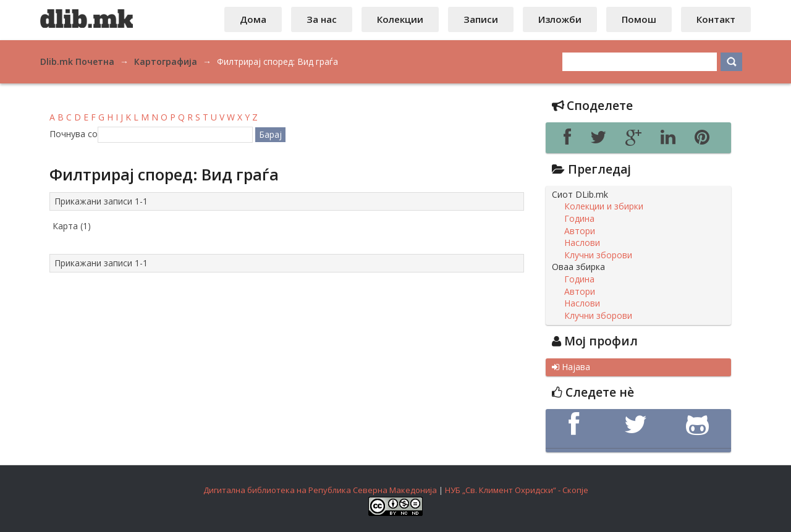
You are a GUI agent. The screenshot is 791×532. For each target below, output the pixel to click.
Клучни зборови (598, 255)
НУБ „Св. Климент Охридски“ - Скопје (517, 490)
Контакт (716, 19)
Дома (253, 19)
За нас (322, 19)
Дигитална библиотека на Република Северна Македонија (320, 490)
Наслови (582, 243)
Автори (580, 231)
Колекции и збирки (604, 206)
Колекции (400, 19)
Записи (481, 19)
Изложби (560, 19)
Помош (639, 19)
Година (579, 219)
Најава (571, 367)
